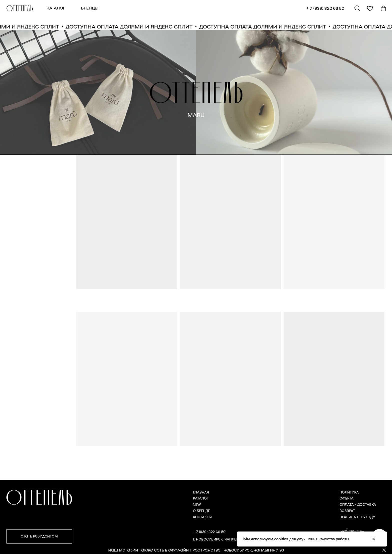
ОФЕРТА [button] (346, 498)
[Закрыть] (384, 550)
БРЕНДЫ (90, 8)
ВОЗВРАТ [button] (347, 511)
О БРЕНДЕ (201, 511)
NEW (197, 504)
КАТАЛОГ (56, 8)
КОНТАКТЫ (202, 517)
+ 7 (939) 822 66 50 (325, 8)
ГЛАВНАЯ (201, 492)
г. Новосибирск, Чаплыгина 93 (222, 539)
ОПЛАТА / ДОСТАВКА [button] (358, 504)
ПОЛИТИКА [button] (349, 492)
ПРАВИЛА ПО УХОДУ (357, 517)
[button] (39, 536)
